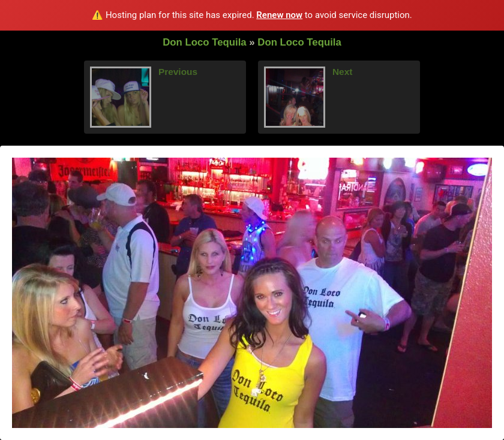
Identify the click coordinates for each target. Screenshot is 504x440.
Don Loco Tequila (205, 42)
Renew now (279, 15)
